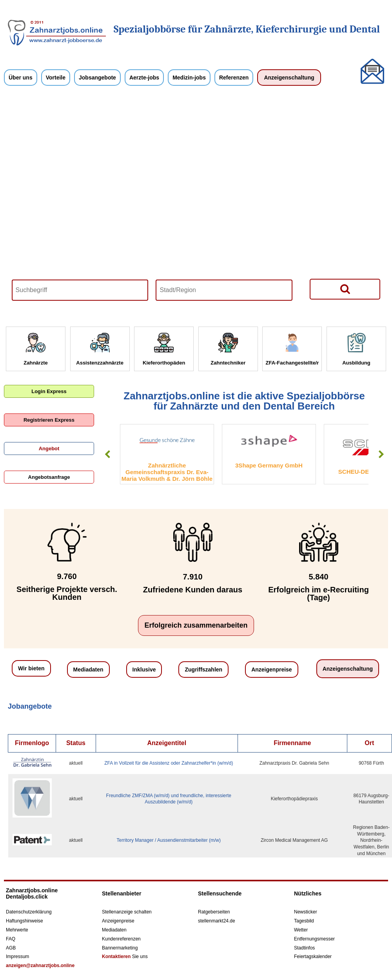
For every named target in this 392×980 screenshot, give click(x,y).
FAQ (11, 939)
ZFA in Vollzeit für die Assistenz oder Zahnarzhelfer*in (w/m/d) (169, 763)
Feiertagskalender (313, 957)
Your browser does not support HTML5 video (196, 205)
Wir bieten (31, 668)
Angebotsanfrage (49, 477)
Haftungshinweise (24, 921)
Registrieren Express (49, 420)
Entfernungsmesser (314, 939)
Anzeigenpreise (271, 670)
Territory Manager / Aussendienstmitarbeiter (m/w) (169, 840)
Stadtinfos (304, 948)
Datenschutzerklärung (29, 912)
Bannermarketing (120, 948)
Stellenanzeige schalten (127, 912)
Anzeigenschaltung (289, 78)
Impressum (17, 957)
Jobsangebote (97, 78)
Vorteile (56, 78)
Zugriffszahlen (203, 670)
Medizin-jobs (189, 78)
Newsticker (306, 912)
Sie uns (125, 957)
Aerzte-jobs (144, 78)
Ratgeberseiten (214, 912)
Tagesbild (304, 921)
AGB (11, 948)
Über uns (21, 78)
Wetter (301, 930)
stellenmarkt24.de (217, 921)
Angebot (49, 448)
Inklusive (144, 670)
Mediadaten (88, 670)
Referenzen (234, 78)
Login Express (49, 391)
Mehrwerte (17, 930)
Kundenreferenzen (121, 939)
